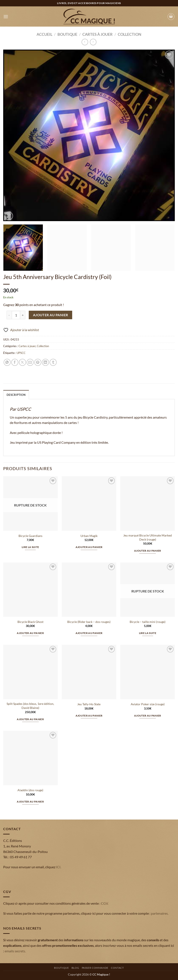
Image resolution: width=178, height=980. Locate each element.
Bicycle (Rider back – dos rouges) (89, 622)
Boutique (67, 34)
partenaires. (160, 913)
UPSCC (21, 353)
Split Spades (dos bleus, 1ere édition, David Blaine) (30, 706)
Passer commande (95, 968)
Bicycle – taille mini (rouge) (148, 622)
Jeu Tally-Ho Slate (89, 704)
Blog (75, 968)
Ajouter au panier (51, 315)
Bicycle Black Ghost (30, 622)
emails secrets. (15, 951)
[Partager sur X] (22, 362)
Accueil (44, 34)
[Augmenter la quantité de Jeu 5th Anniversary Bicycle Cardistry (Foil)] (23, 315)
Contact (117, 968)
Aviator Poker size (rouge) (148, 704)
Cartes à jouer (98, 34)
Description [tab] (16, 395)
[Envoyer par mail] (30, 362)
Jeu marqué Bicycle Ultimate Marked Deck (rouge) (148, 537)
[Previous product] (93, 42)
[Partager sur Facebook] (15, 362)
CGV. (105, 903)
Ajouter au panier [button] (89, 547)
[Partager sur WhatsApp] (7, 362)
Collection (130, 34)
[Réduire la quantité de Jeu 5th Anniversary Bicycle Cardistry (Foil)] (9, 315)
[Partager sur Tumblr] (53, 362)
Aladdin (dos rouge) (30, 790)
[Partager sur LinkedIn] (45, 362)
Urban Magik (89, 536)
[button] (6, 16)
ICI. (59, 867)
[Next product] (85, 42)
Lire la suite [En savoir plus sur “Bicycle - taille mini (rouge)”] (148, 633)
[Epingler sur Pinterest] (38, 362)
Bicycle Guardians (30, 536)
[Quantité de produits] (16, 315)
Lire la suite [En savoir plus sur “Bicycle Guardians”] (30, 547)
